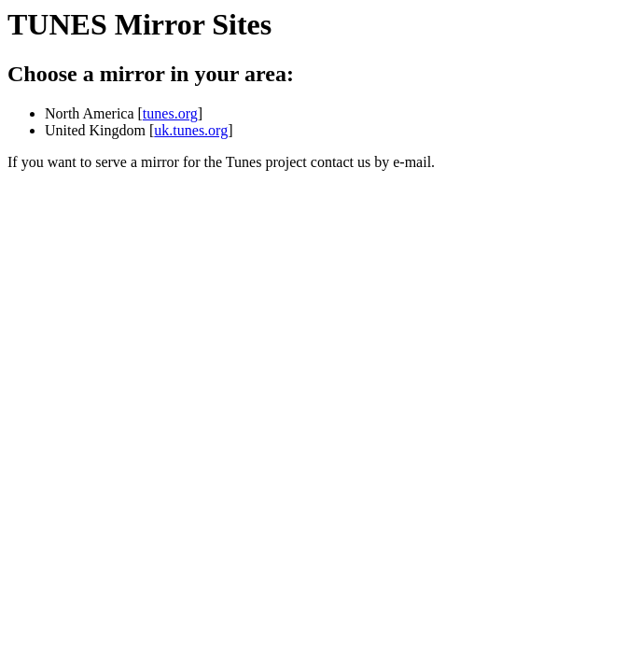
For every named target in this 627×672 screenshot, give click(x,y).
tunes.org (170, 113)
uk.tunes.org (191, 130)
